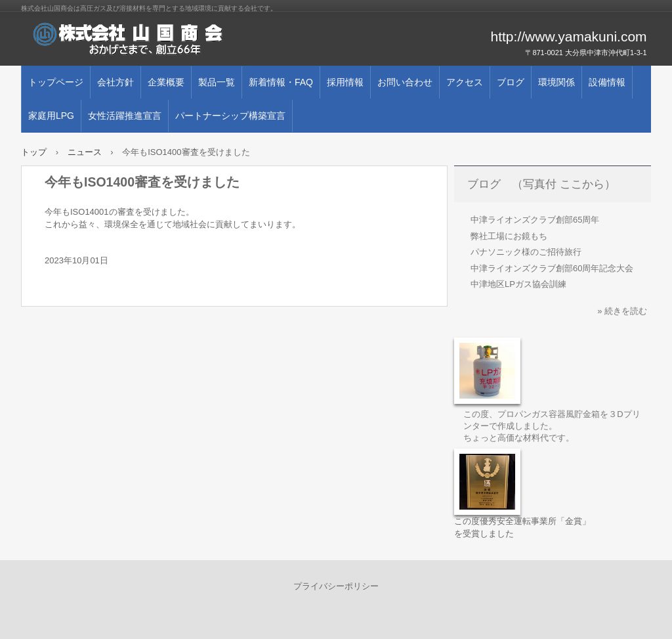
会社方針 (115, 82)
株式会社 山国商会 (172, 39)
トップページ (56, 82)
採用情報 (345, 82)
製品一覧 (217, 82)
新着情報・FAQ (281, 82)
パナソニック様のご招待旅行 (526, 252)
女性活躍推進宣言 (125, 116)
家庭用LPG (51, 116)
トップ (34, 152)
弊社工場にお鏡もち (509, 236)
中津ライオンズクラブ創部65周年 (535, 220)
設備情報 (607, 82)
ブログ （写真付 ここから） (541, 184)
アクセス (465, 82)
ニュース (85, 152)
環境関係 (556, 82)
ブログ (511, 82)
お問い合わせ (405, 82)
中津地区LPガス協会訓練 (518, 284)
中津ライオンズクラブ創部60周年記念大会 (552, 268)
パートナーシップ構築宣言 (230, 116)
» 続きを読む (622, 311)
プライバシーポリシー (336, 586)
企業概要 (166, 82)
